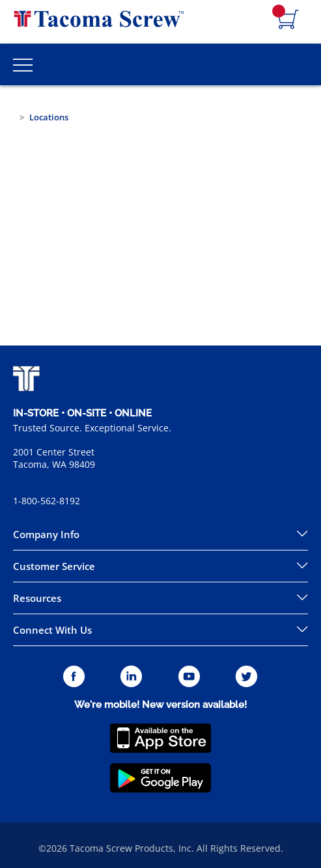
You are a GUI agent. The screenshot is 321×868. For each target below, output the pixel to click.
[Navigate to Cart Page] (288, 20)
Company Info (46, 534)
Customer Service (54, 566)
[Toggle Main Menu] (23, 64)
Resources (37, 598)
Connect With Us (52, 630)
